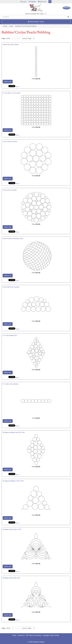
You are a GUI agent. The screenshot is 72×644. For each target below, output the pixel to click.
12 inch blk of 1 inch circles (12, 93)
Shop (11, 26)
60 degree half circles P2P (11, 578)
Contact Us (21, 635)
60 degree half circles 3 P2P (12, 529)
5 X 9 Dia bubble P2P (10, 335)
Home (5, 26)
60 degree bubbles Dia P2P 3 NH (14, 432)
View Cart (42, 2)
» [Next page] (17, 38)
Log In (23, 2)
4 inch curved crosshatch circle (13, 238)
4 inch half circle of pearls (11, 287)
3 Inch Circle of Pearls (10, 142)
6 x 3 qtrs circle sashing (10, 384)
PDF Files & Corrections (34, 635)
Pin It (17, 87)
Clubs (14, 635)
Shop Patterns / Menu (36, 22)
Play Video (66, 8)
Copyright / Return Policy (51, 635)
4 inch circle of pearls (10, 190)
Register (32, 2)
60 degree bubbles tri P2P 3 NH (13, 481)
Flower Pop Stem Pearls (11, 45)
